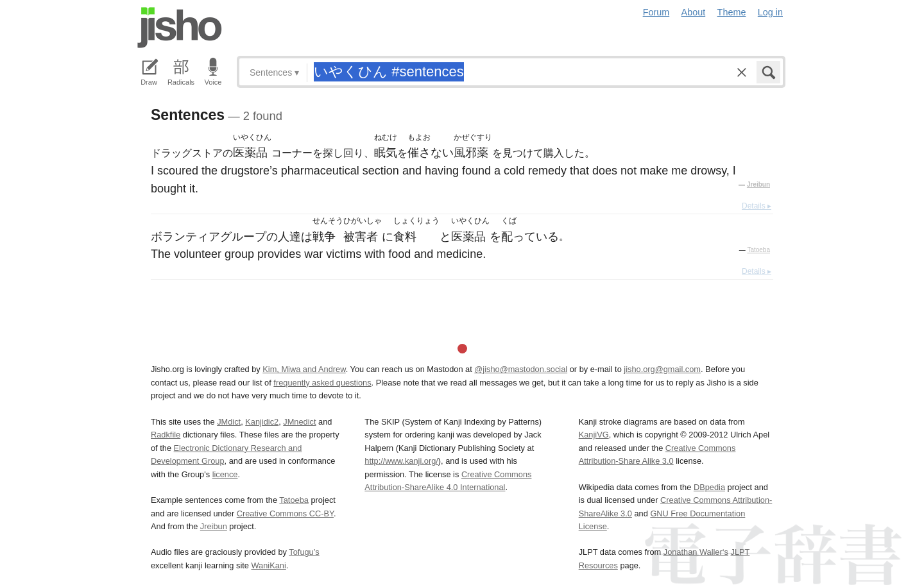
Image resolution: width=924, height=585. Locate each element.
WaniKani (269, 565)
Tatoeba (758, 250)
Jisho (180, 28)
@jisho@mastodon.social (521, 369)
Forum (656, 12)
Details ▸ (757, 206)
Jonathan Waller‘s (696, 552)
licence (225, 474)
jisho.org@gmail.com (662, 369)
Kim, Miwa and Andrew (304, 369)
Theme (732, 12)
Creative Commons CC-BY (285, 513)
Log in (770, 12)
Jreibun (758, 184)
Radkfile (166, 435)
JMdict (229, 422)
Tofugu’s (304, 552)
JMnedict (299, 422)
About (694, 12)
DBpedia (709, 487)
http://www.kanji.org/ (401, 461)
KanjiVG (594, 435)
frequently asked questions (322, 383)
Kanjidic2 (262, 422)
